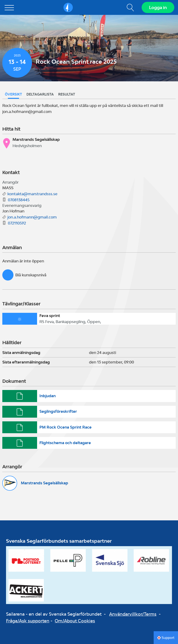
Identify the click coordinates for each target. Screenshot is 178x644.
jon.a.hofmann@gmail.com (32, 217)
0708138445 (19, 200)
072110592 (17, 223)
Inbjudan (48, 396)
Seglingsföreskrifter (58, 411)
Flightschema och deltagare (65, 443)
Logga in (158, 7)
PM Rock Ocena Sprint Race (65, 427)
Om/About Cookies (75, 621)
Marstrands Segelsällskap (44, 483)
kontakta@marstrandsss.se (32, 194)
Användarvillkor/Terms (133, 614)
